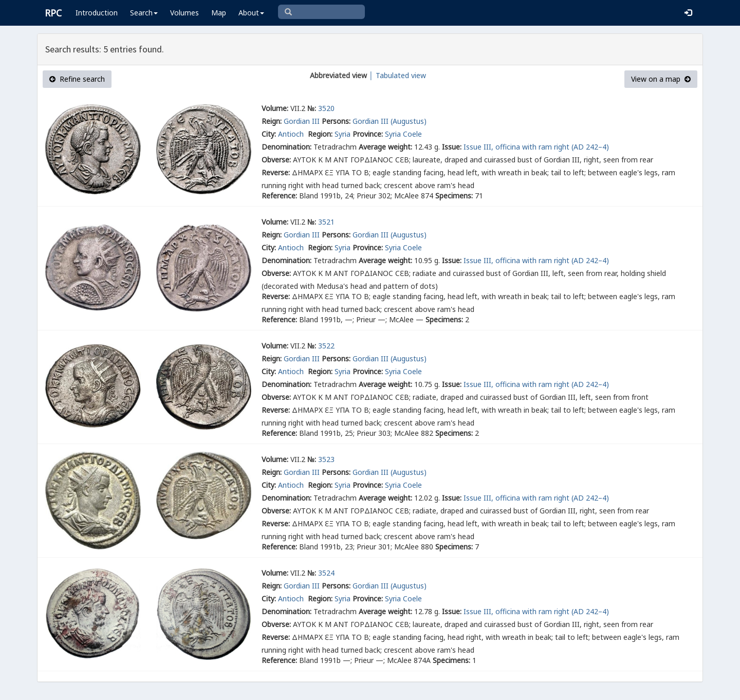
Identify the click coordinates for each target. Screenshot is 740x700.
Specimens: (454, 196)
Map (219, 13)
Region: (320, 134)
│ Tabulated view (396, 75)
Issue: (452, 147)
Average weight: (385, 147)
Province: (368, 134)
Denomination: (286, 147)
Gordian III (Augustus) (390, 121)
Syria (343, 134)
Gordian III (302, 121)
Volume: (275, 108)
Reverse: (276, 172)
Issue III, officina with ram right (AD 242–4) (536, 147)
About (251, 13)
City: (269, 134)
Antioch (292, 134)
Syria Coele (403, 134)
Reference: (279, 196)
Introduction (97, 13)
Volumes (184, 13)
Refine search (77, 79)
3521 (326, 222)
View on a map (661, 79)
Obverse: (276, 160)
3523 (326, 459)
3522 (326, 346)
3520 (326, 108)
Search (144, 13)
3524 (326, 573)
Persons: (336, 121)
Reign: (272, 121)
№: (312, 108)
